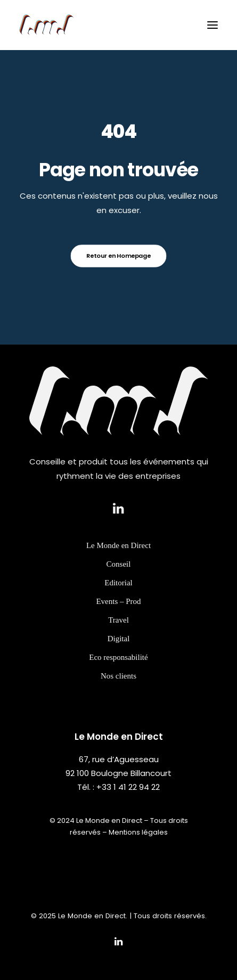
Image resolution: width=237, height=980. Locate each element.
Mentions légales (138, 832)
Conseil (119, 575)
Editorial (119, 594)
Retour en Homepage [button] (119, 256)
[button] (213, 25)
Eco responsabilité (118, 668)
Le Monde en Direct (119, 557)
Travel (119, 631)
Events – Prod (118, 612)
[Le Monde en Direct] (47, 25)
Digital (119, 650)
